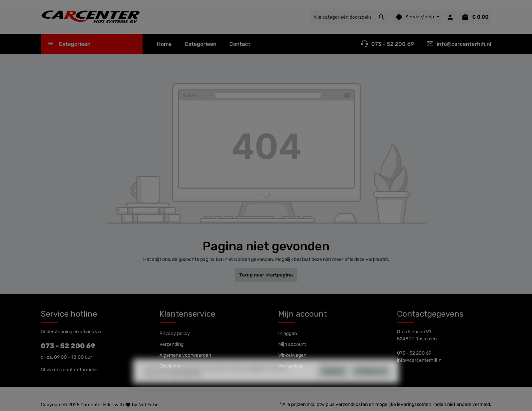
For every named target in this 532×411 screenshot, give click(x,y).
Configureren (371, 384)
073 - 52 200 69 (68, 346)
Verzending (172, 344)
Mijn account (302, 314)
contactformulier (81, 370)
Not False (149, 405)
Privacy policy (175, 333)
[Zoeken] (382, 17)
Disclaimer (171, 366)
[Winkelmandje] (475, 17)
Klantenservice (187, 314)
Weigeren (333, 384)
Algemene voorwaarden (185, 355)
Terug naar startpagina (266, 275)
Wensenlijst (290, 366)
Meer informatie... (187, 388)
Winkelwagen (292, 355)
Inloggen (288, 333)
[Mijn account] (450, 17)
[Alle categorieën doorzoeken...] (342, 17)
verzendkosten (352, 404)
